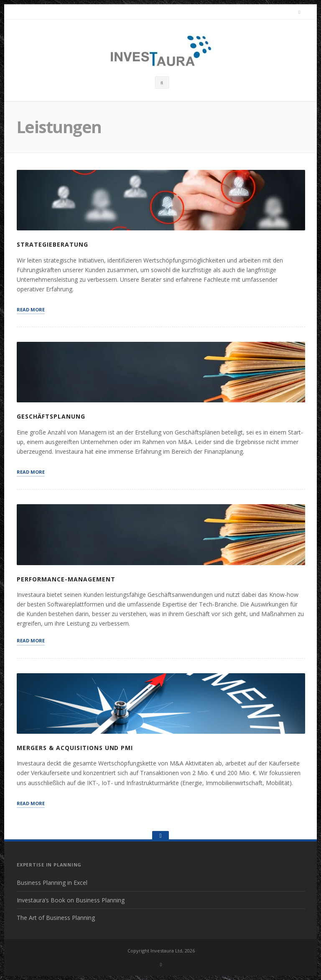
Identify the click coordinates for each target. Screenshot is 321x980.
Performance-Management (66, 579)
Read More (31, 309)
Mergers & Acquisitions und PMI (75, 748)
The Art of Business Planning (56, 918)
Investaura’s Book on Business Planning (71, 900)
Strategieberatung (52, 245)
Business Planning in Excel (52, 883)
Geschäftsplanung (51, 417)
